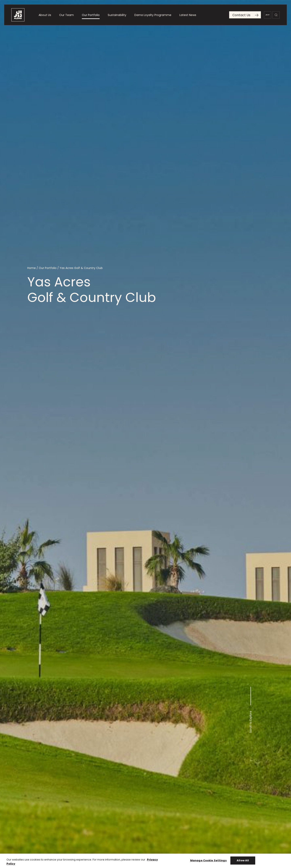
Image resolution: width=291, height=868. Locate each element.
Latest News (188, 17)
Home (32, 268)
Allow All (243, 862)
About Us (45, 17)
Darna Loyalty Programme (153, 17)
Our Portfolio (91, 17)
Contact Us (245, 17)
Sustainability (117, 17)
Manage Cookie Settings (208, 862)
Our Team (66, 17)
